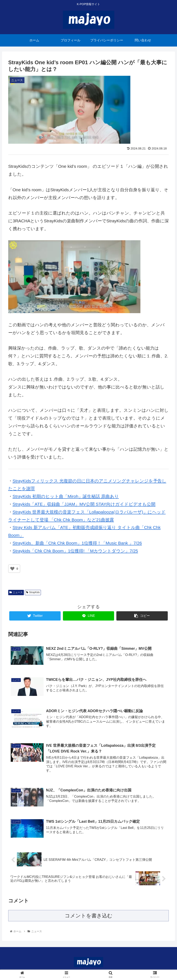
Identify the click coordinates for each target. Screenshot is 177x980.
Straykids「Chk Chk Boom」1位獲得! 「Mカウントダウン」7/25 (75, 551)
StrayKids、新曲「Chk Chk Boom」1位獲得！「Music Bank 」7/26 (77, 543)
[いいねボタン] (12, 569)
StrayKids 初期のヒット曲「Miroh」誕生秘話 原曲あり (66, 496)
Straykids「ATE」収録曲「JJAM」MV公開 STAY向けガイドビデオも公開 (84, 504)
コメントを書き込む (89, 918)
